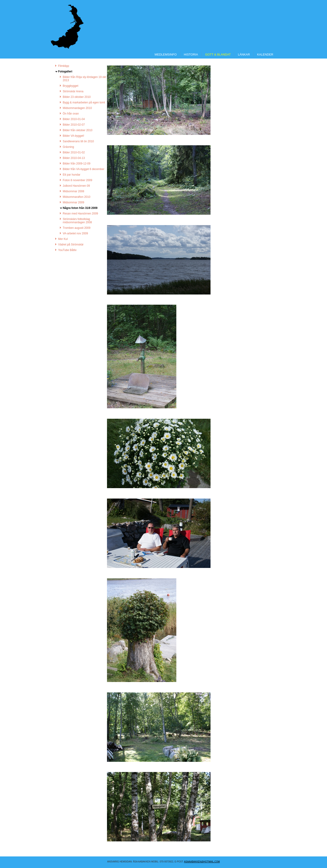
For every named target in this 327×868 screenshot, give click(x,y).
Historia (191, 54)
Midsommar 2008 (74, 191)
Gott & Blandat (218, 54)
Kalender (265, 54)
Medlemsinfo (166, 54)
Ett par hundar (72, 175)
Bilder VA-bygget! (74, 136)
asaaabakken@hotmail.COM (202, 862)
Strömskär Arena (73, 91)
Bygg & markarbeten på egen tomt (84, 102)
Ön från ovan (71, 114)
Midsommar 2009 (74, 202)
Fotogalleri (65, 71)
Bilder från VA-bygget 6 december (84, 169)
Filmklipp (64, 66)
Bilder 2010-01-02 (74, 152)
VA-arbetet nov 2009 (75, 233)
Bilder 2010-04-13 (74, 158)
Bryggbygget (71, 86)
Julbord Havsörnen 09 (76, 186)
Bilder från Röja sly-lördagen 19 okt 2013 (84, 79)
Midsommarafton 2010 (77, 197)
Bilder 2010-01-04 (74, 119)
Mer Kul (63, 239)
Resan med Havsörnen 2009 (81, 214)
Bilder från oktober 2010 (78, 130)
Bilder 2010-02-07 (74, 125)
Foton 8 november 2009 (78, 180)
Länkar (244, 54)
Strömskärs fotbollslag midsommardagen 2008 (77, 221)
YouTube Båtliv (67, 250)
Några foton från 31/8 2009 (80, 208)
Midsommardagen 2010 (77, 108)
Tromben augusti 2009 (77, 228)
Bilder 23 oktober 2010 (77, 97)
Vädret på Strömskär (71, 245)
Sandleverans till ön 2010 (78, 141)
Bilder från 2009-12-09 (77, 164)
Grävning (69, 147)
